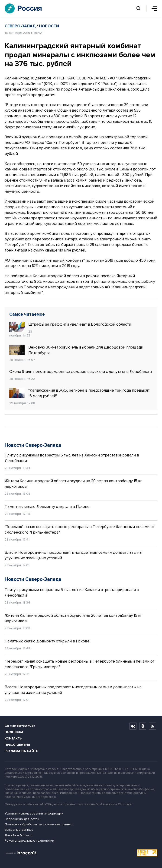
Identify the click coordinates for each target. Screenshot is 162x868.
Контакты (14, 738)
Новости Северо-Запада (33, 445)
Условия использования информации (34, 813)
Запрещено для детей (22, 819)
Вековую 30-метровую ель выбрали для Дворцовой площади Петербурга (76, 350)
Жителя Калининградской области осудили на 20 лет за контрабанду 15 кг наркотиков (73, 484)
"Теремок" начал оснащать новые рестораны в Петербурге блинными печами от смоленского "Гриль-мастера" (80, 530)
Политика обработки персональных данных (39, 824)
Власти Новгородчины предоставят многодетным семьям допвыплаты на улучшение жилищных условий (73, 555)
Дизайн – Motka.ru (19, 835)
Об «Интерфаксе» (20, 726)
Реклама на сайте (21, 751)
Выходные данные (19, 830)
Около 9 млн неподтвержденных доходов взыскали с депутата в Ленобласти (81, 372)
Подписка (14, 732)
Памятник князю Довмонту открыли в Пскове (47, 507)
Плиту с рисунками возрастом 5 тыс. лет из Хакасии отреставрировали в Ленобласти (72, 458)
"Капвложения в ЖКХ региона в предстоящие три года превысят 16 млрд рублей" (79, 393)
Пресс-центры (17, 745)
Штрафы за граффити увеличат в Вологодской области (70, 324)
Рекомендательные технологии (29, 841)
